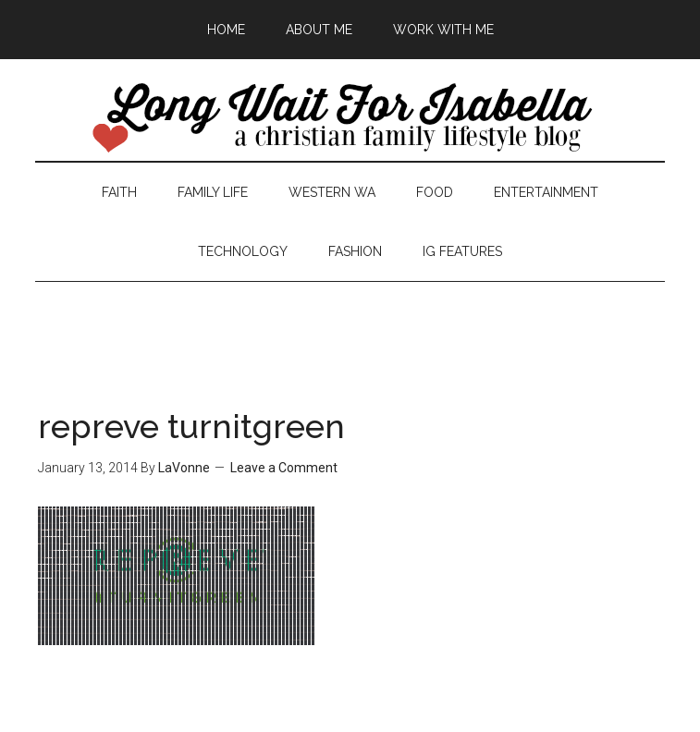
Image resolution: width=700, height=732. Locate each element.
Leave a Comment (284, 468)
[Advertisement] (350, 323)
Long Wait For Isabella (350, 119)
